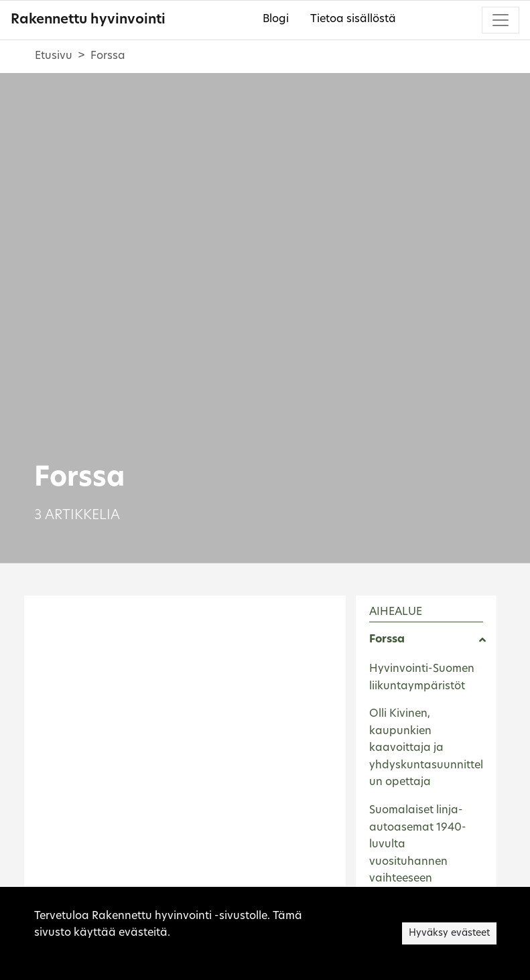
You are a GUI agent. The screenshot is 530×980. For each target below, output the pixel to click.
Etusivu (54, 56)
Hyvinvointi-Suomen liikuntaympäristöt (422, 678)
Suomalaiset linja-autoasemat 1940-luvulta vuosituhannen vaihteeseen (418, 845)
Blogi (276, 19)
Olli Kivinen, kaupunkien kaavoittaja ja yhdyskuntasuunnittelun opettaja (426, 748)
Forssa (387, 640)
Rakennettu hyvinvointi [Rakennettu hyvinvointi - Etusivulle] (88, 20)
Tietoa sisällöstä (353, 19)
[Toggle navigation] (501, 20)
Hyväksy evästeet (449, 933)
